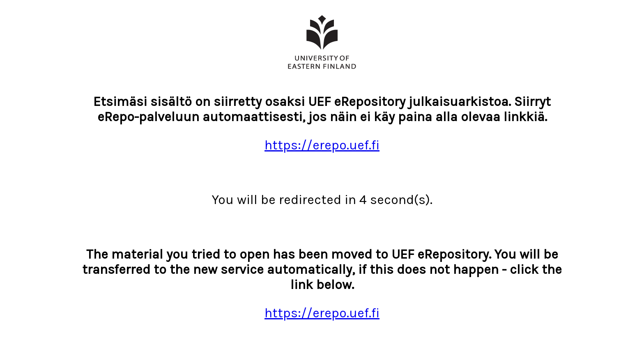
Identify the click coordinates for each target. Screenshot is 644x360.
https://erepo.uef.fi (322, 145)
